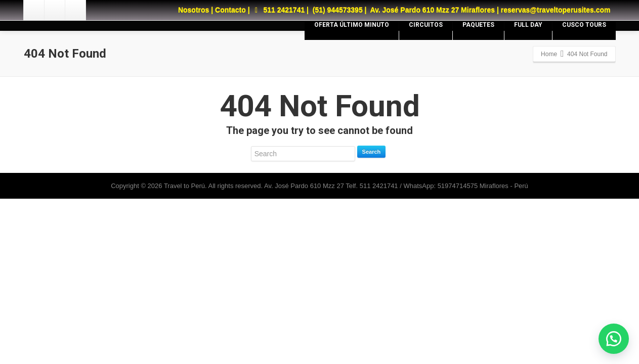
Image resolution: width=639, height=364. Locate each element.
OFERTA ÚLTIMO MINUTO (352, 25)
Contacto (230, 10)
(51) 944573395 (338, 10)
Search (372, 152)
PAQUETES (478, 25)
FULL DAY (528, 25)
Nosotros (194, 10)
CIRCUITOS (426, 25)
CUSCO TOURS (584, 25)
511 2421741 (278, 10)
